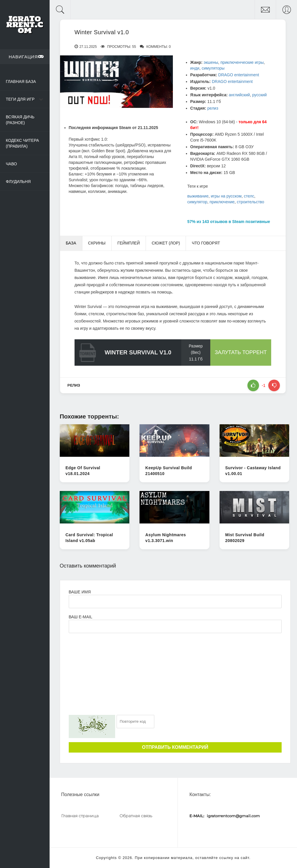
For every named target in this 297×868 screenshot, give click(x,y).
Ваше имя (80, 592)
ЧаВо (11, 164)
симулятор (197, 202)
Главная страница (80, 816)
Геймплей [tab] (129, 243)
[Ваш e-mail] (175, 626)
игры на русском (226, 196)
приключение (222, 202)
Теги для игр (20, 99)
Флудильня (18, 182)
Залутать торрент (241, 352)
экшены (211, 62)
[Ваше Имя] (175, 601)
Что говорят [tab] (206, 243)
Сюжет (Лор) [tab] (166, 243)
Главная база (21, 81)
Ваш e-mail (80, 617)
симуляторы (213, 68)
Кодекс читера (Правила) (22, 143)
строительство (251, 202)
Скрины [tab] (97, 243)
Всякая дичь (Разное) (20, 120)
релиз (213, 108)
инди (195, 68)
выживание (198, 196)
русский (259, 95)
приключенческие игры (242, 62)
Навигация (26, 57)
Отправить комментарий (175, 747)
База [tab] (71, 243)
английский (239, 95)
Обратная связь (136, 816)
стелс (249, 196)
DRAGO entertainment (239, 75)
